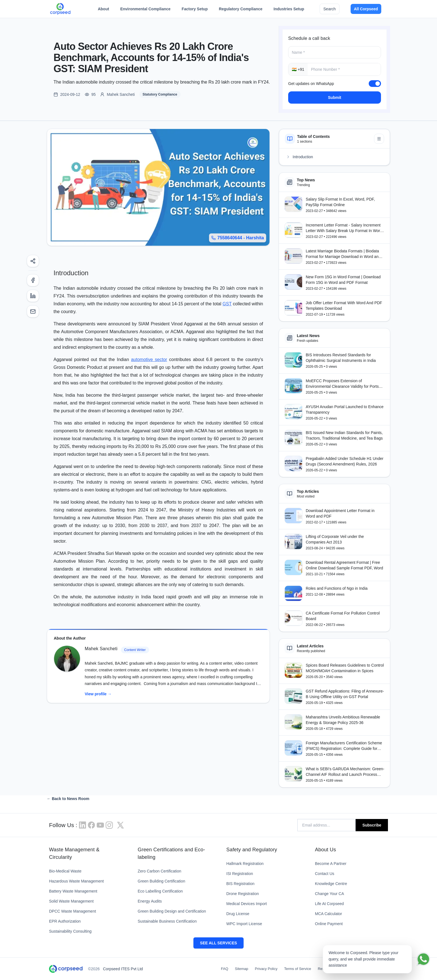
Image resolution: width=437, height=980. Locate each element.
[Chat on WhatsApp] (423, 959)
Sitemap (242, 969)
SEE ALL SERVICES (219, 943)
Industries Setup (289, 10)
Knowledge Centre (331, 884)
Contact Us (325, 874)
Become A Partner (331, 864)
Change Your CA (329, 894)
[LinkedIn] (33, 296)
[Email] (33, 311)
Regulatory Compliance (241, 10)
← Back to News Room (68, 799)
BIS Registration (240, 884)
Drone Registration (243, 894)
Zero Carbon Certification (159, 871)
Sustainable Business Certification (167, 921)
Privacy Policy (266, 969)
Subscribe (372, 825)
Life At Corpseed (329, 904)
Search (329, 9)
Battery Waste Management (73, 891)
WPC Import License (244, 924)
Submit (335, 97)
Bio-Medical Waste (65, 871)
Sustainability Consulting (70, 931)
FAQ (225, 969)
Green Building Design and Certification (172, 911)
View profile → (98, 694)
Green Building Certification (161, 881)
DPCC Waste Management (72, 911)
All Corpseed (366, 9)
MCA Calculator (328, 914)
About (103, 10)
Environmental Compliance (145, 10)
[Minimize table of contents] (379, 139)
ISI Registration (240, 874)
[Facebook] (33, 280)
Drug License (238, 914)
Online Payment (329, 924)
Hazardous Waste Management (76, 881)
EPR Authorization (65, 921)
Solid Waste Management (71, 901)
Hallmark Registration (245, 864)
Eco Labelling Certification (160, 891)
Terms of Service (298, 969)
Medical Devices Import (247, 904)
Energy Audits (150, 901)
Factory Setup (195, 10)
